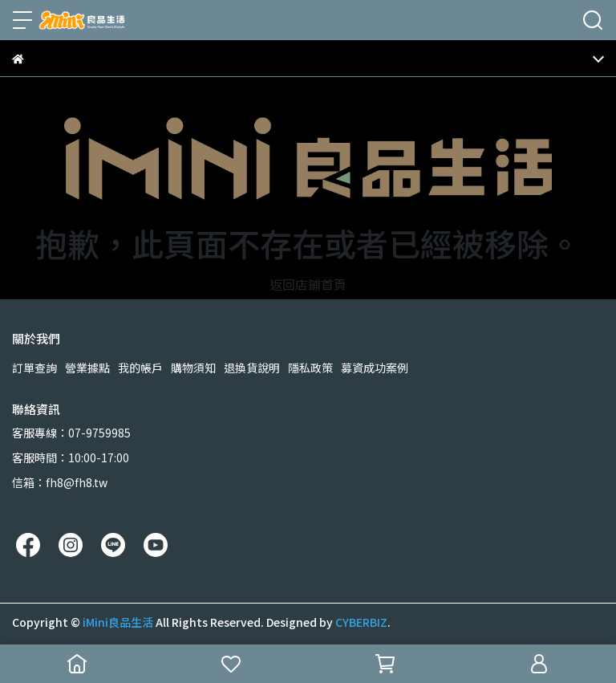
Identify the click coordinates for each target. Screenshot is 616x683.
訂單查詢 (34, 368)
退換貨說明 (252, 368)
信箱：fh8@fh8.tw (60, 482)
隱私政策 (310, 368)
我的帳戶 (140, 368)
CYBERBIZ (361, 622)
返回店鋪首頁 (308, 284)
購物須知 (193, 368)
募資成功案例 (375, 368)
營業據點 (87, 368)
